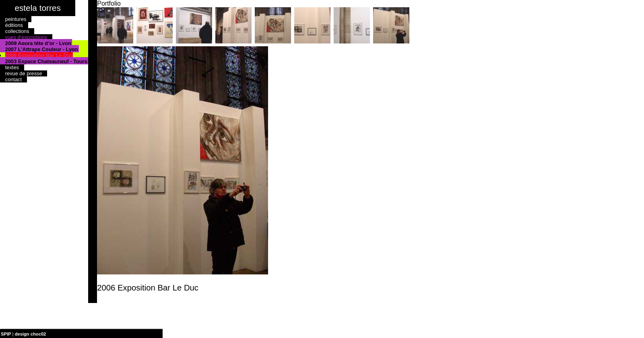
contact (13, 79)
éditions (14, 25)
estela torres (37, 8)
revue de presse (24, 73)
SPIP (6, 334)
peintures (16, 19)
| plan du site (61, 334)
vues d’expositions (26, 37)
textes (12, 67)
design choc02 (31, 334)
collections (17, 31)
